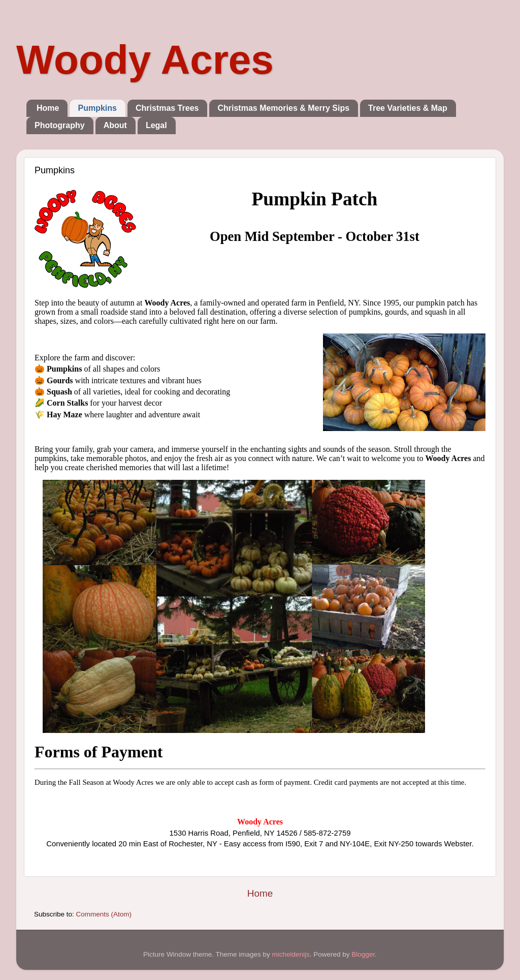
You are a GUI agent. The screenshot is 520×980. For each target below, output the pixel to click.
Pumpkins (97, 108)
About (115, 125)
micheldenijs (290, 954)
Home (48, 108)
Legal (156, 125)
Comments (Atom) (104, 914)
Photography (60, 125)
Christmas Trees (167, 108)
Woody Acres (145, 60)
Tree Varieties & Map (408, 108)
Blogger (363, 954)
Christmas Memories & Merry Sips (283, 108)
